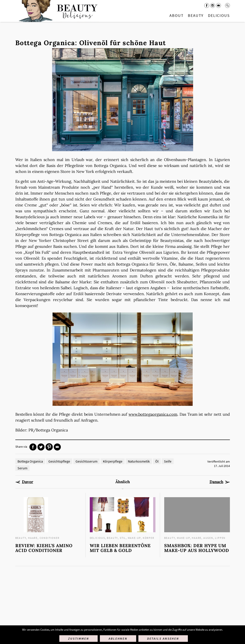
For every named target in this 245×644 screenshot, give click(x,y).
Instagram (213, 5)
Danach (216, 482)
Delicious (219, 15)
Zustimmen (78, 639)
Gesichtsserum (86, 461)
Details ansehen (163, 639)
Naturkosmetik (139, 461)
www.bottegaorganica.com (153, 414)
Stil (123, 538)
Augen (208, 538)
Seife (168, 461)
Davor (28, 482)
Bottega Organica (30, 461)
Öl (157, 461)
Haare (33, 538)
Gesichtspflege (59, 461)
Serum (22, 468)
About (176, 15)
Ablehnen (118, 639)
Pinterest (49, 447)
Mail (219, 5)
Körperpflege (113, 461)
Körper (149, 538)
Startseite (57, 11)
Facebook (207, 5)
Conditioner (50, 538)
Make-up (134, 538)
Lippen (220, 538)
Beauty (196, 15)
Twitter (41, 447)
